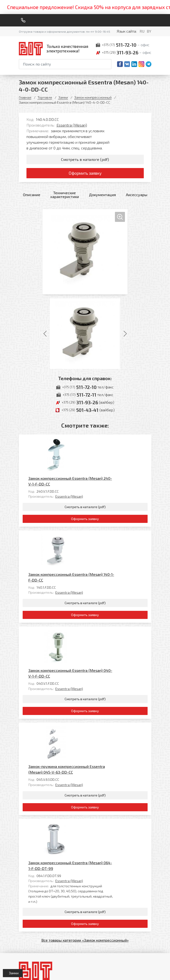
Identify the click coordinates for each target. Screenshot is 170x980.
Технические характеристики (65, 196)
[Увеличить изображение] (85, 253)
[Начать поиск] (107, 64)
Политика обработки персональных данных (35, 972)
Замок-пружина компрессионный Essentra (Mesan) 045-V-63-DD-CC (100, 651)
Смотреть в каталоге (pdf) (85, 160)
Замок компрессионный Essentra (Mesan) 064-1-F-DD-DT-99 (104, 720)
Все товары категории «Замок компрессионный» (85, 795)
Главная (25, 97)
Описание (32, 196)
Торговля (45, 97)
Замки (63, 97)
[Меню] (149, 20)
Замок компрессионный (93, 97)
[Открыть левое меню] (13, 973)
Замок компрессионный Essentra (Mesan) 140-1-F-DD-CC (105, 514)
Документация (102, 196)
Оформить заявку (85, 174)
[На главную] (55, 48)
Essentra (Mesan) (72, 125)
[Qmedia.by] (139, 973)
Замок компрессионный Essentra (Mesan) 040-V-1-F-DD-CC (104, 583)
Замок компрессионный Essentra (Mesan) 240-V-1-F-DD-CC (104, 445)
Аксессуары (137, 196)
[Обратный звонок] (23, 20)
